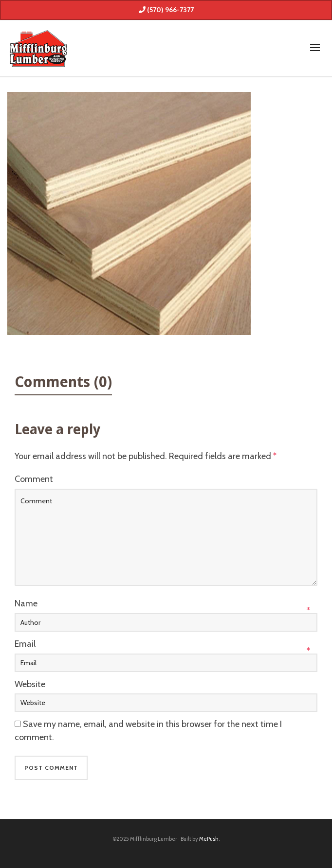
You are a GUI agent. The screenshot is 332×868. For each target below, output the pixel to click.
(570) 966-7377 (166, 10)
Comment (34, 479)
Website (30, 684)
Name (26, 603)
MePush (209, 839)
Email (25, 644)
